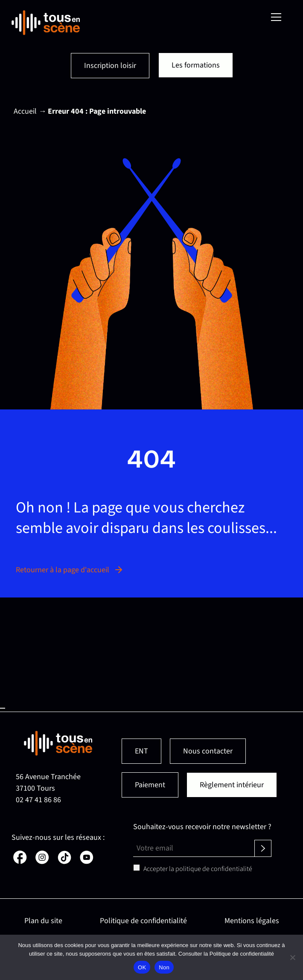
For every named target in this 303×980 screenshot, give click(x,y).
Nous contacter (208, 751)
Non (164, 967)
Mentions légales (252, 921)
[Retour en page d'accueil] (46, 23)
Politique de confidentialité (143, 921)
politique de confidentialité (214, 869)
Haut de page (3, 708)
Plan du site (43, 921)
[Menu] (276, 17)
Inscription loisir (110, 66)
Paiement (150, 785)
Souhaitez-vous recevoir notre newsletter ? (202, 827)
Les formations (196, 65)
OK (142, 967)
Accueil (25, 111)
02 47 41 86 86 (38, 800)
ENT (141, 751)
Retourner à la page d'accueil (70, 570)
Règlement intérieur (232, 785)
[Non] (292, 957)
